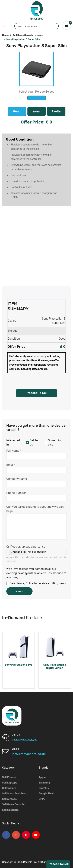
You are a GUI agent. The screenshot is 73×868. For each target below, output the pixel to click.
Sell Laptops (10, 783)
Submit (19, 591)
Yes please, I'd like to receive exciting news (36, 583)
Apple (42, 777)
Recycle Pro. (30, 862)
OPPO (42, 799)
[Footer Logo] (12, 716)
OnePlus (44, 788)
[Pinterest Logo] (26, 835)
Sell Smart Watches (14, 794)
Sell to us (32, 442)
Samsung (44, 783)
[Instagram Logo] (16, 835)
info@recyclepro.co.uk (29, 754)
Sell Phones (9, 777)
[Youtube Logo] (36, 835)
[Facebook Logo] (6, 835)
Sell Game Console (23, 35)
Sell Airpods (9, 799)
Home (5, 35)
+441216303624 (24, 740)
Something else (53, 442)
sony (40, 35)
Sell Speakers (10, 810)
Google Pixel (46, 794)
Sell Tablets (9, 788)
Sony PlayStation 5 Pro (18, 665)
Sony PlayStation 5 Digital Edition (55, 666)
